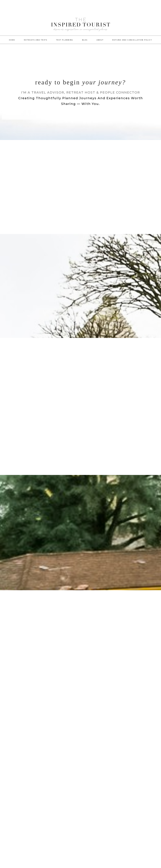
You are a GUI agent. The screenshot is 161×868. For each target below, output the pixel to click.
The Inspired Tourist (80, 30)
